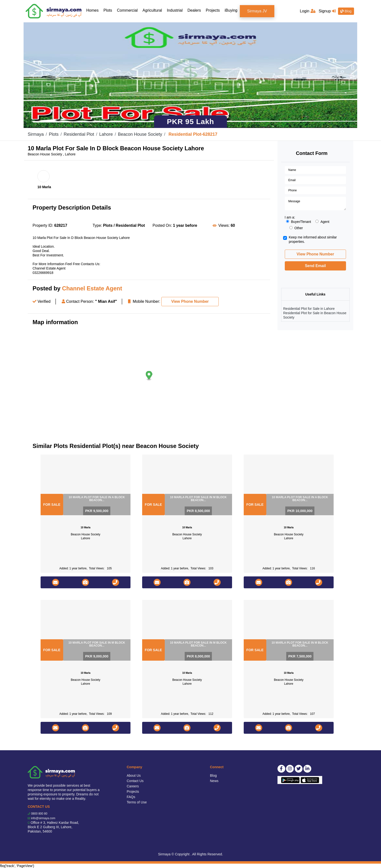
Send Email (315, 266)
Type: (97, 225)
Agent (322, 222)
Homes (94, 10)
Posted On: (162, 225)
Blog (346, 11)
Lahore (106, 134)
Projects (213, 10)
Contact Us (135, 781)
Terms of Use (137, 802)
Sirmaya (36, 134)
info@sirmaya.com (43, 818)
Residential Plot (79, 134)
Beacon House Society (140, 134)
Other (296, 228)
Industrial (175, 10)
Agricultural (152, 10)
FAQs (131, 797)
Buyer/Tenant (299, 222)
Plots (108, 10)
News (214, 781)
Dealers (194, 10)
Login (308, 11)
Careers (133, 786)
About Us (134, 775)
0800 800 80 (39, 814)
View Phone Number (190, 301)
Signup (327, 11)
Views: (224, 225)
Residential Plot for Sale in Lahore (309, 309)
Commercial (127, 10)
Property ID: (43, 225)
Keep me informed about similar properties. (313, 239)
